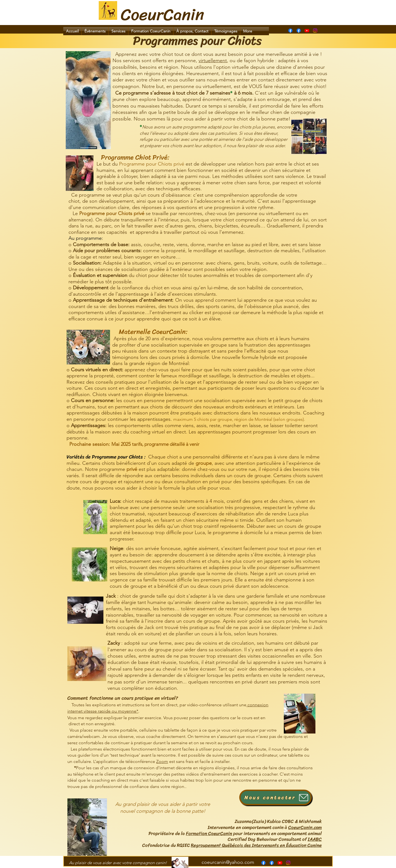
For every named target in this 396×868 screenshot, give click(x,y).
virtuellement (213, 61)
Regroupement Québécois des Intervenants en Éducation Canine (256, 845)
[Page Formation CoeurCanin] (290, 31)
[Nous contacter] (276, 797)
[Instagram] (315, 31)
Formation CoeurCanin (209, 833)
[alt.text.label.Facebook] (299, 31)
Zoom (162, 761)
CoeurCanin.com (305, 827)
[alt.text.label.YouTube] (307, 31)
